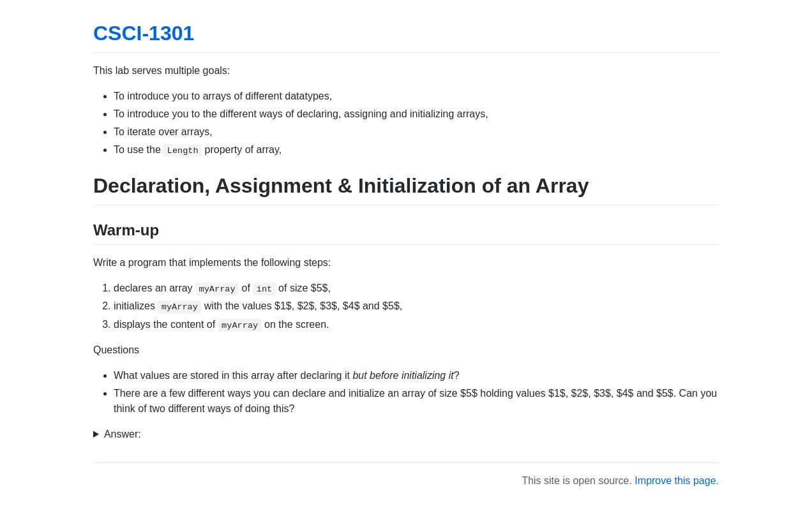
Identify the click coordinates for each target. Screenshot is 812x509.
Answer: (123, 434)
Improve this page (675, 481)
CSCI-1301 (144, 33)
